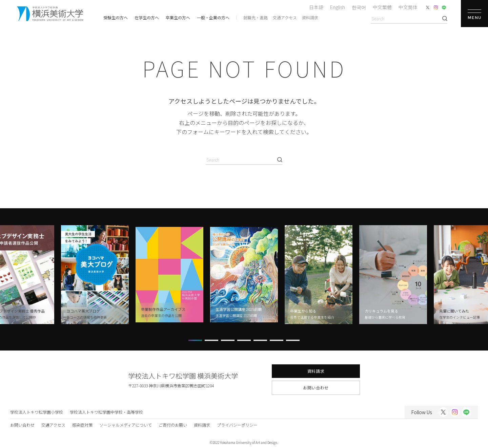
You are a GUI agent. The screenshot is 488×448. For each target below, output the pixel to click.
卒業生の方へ (178, 17)
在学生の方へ (147, 17)
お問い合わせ (316, 388)
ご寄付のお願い (173, 425)
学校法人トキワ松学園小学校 (37, 412)
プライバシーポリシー (237, 425)
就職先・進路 (256, 17)
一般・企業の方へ (213, 17)
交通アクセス (285, 17)
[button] (195, 340)
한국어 (359, 7)
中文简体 (408, 7)
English (338, 7)
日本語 (316, 7)
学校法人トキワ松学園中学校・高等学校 (106, 412)
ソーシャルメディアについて (126, 425)
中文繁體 (382, 7)
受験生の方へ (116, 17)
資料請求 (310, 17)
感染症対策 (82, 425)
